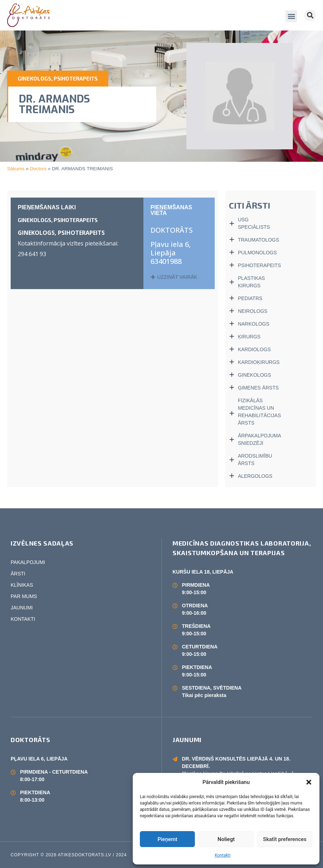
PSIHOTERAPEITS (76, 78)
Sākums (16, 169)
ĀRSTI (18, 574)
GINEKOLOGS (34, 78)
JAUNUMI (22, 608)
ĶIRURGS (249, 337)
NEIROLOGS (253, 311)
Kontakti (223, 855)
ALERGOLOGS (255, 476)
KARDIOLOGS (254, 349)
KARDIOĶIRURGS (259, 362)
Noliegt (226, 839)
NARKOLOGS (254, 324)
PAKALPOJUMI (30, 562)
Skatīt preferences (285, 839)
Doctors (38, 169)
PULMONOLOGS (257, 253)
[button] (309, 782)
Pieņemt (168, 839)
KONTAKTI (23, 619)
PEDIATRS (250, 298)
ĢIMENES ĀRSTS (258, 388)
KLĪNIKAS (22, 585)
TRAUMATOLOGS (258, 240)
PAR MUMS (24, 596)
